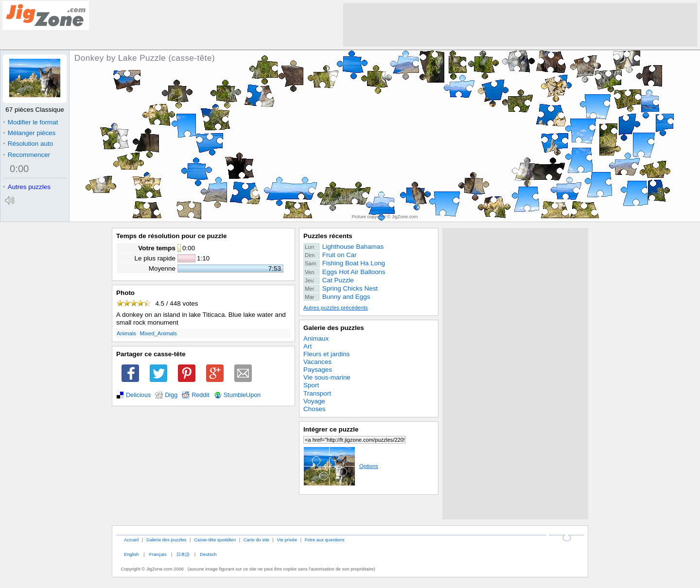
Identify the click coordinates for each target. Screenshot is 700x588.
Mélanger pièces (29, 133)
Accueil (131, 540)
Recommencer (26, 155)
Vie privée (287, 540)
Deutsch (208, 554)
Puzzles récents (328, 236)
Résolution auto (28, 144)
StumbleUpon (242, 395)
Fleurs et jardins (327, 354)
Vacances (317, 362)
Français (158, 554)
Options (341, 466)
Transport (317, 393)
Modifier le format (31, 122)
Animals (126, 333)
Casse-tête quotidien (215, 540)
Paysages (318, 370)
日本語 (183, 554)
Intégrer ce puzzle (331, 429)
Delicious (138, 395)
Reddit (201, 395)
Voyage (314, 401)
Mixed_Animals (158, 333)
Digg (171, 395)
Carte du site (256, 540)
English (131, 554)
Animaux (316, 338)
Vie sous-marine (327, 377)
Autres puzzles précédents (336, 308)
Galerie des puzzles (334, 328)
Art (307, 346)
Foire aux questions (325, 540)
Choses (315, 409)
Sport (311, 385)
